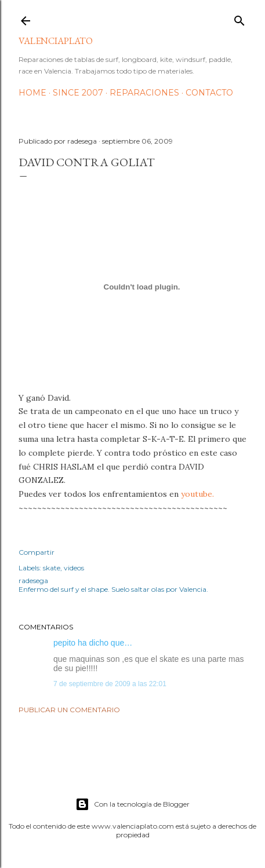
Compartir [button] (37, 552)
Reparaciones (144, 93)
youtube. (197, 494)
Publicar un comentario (69, 710)
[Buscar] (239, 18)
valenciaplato (56, 41)
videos (74, 568)
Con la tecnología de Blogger (132, 804)
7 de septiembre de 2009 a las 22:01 (110, 684)
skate (52, 568)
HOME (32, 93)
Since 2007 (78, 93)
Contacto (209, 93)
